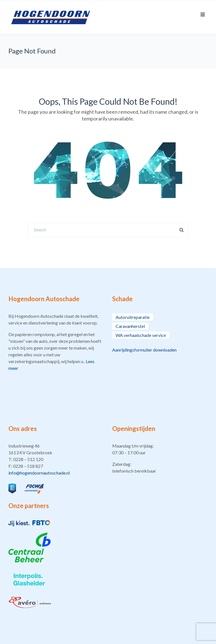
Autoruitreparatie (133, 317)
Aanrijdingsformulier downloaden (144, 350)
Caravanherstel (130, 326)
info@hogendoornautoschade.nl (39, 473)
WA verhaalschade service (141, 335)
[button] (56, 459)
